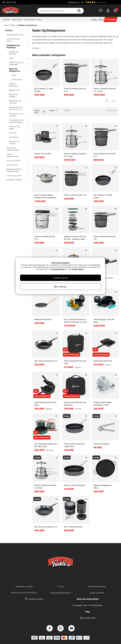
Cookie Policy (78, 269)
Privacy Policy (58, 269)
